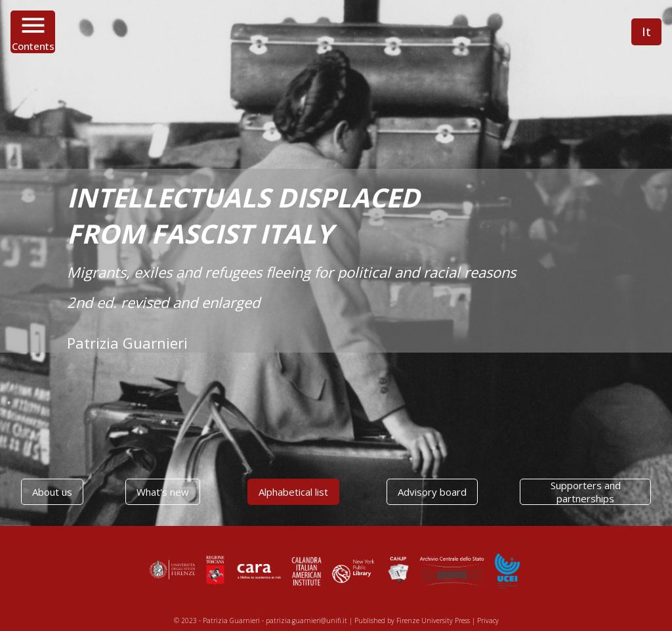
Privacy (488, 620)
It (646, 32)
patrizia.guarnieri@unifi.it (306, 620)
